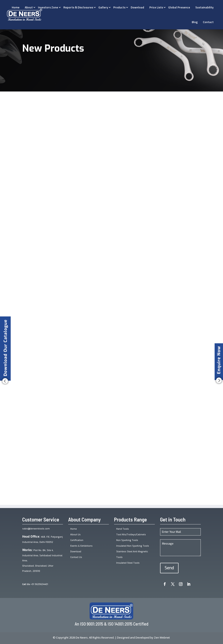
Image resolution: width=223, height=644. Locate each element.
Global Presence (179, 7)
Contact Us (76, 557)
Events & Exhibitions (81, 546)
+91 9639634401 (35, 584)
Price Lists (156, 7)
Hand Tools (123, 529)
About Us (75, 535)
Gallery (103, 7)
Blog (195, 22)
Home (74, 529)
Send (169, 568)
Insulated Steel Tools (128, 563)
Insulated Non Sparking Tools (133, 546)
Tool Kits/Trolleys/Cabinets (131, 535)
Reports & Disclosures (78, 7)
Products (119, 7)
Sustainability (204, 7)
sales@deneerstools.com (36, 529)
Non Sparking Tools (127, 540)
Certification (77, 540)
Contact (208, 22)
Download (137, 7)
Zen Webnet (162, 637)
